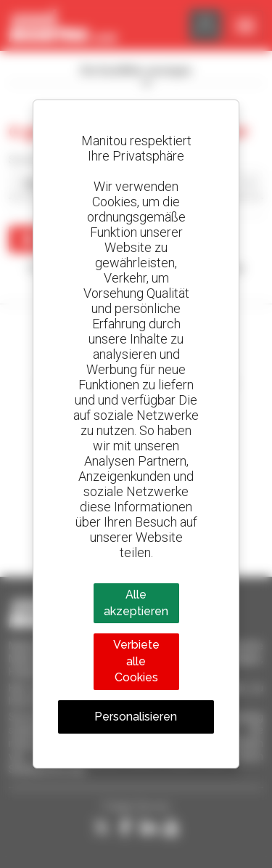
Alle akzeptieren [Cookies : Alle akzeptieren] (136, 603)
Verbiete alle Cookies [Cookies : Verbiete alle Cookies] (136, 661)
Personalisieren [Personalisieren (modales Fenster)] (136, 717)
